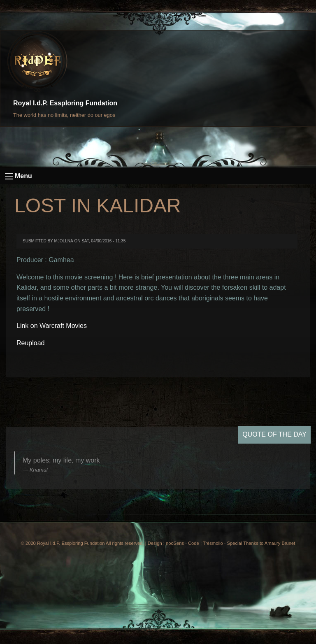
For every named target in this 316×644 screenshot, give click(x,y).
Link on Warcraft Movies (52, 326)
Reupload (31, 343)
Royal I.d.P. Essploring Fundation (65, 103)
